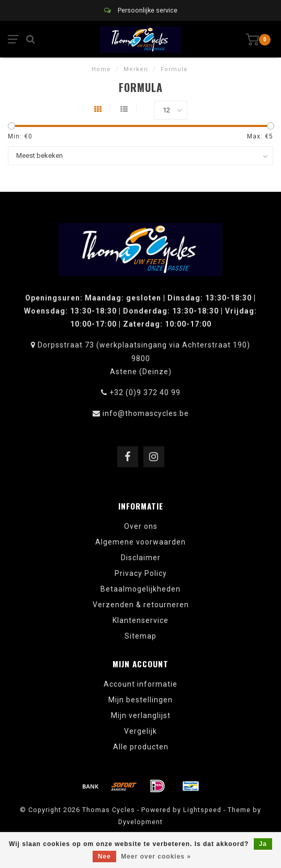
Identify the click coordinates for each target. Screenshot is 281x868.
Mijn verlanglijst (141, 715)
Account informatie (140, 684)
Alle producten (141, 747)
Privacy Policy (141, 573)
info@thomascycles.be (146, 413)
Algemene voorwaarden (140, 542)
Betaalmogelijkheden (140, 589)
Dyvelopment (140, 822)
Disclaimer (141, 558)
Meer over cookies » (156, 857)
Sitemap (140, 636)
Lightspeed (202, 810)
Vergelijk (140, 731)
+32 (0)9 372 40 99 (145, 392)
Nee (104, 857)
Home (101, 69)
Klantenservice (140, 620)
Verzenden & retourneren (141, 605)
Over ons (141, 526)
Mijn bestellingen (140, 700)
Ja (263, 844)
